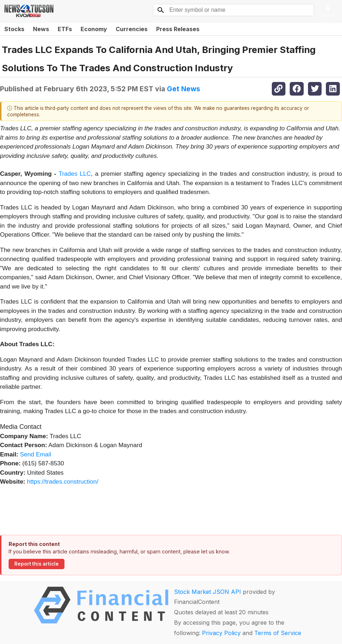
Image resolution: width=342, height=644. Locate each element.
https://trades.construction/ (62, 482)
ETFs (65, 29)
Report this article (37, 564)
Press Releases (178, 29)
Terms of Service (278, 633)
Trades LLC (75, 174)
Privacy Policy (221, 633)
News (41, 29)
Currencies (132, 29)
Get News (184, 89)
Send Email (36, 454)
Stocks (14, 29)
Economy (94, 29)
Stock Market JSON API (208, 592)
